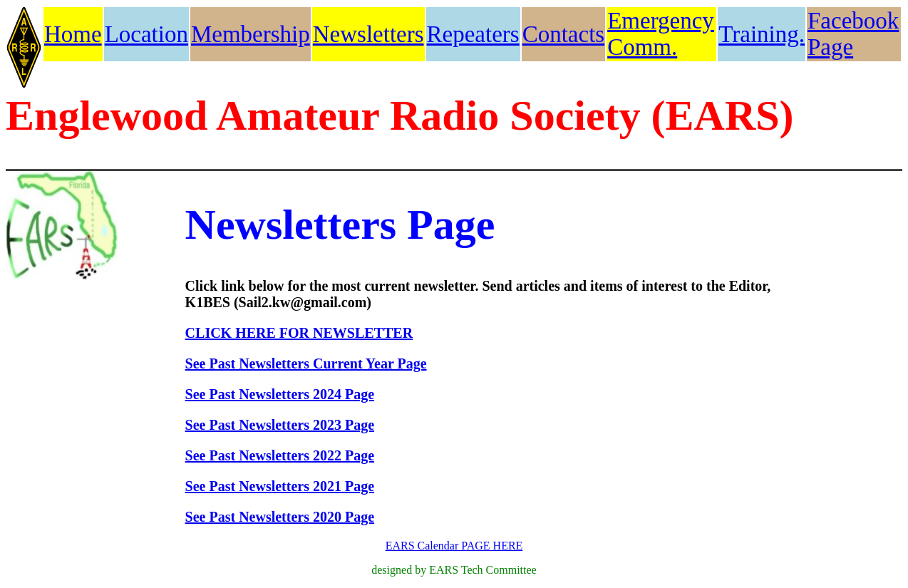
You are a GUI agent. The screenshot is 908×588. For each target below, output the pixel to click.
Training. (762, 34)
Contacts (563, 34)
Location (146, 34)
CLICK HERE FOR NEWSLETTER (299, 333)
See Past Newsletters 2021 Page (280, 486)
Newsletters (368, 34)
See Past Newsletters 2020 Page (280, 517)
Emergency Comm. (661, 34)
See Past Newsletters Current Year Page (306, 363)
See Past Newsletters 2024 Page (280, 394)
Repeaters (473, 34)
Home (73, 34)
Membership (251, 34)
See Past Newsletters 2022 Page (280, 455)
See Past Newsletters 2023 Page (280, 425)
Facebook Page (853, 34)
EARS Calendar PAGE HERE (454, 546)
